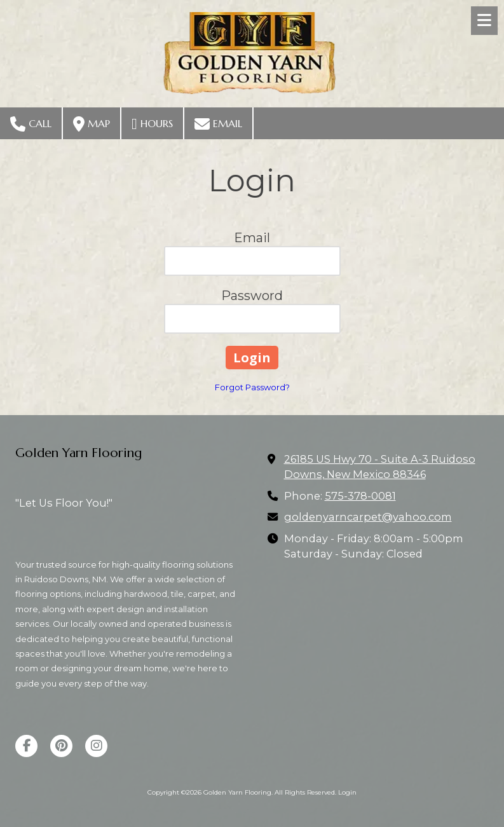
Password (252, 296)
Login (347, 792)
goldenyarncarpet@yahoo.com (368, 517)
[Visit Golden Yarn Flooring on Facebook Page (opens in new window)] (26, 746)
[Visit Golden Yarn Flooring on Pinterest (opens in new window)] (61, 746)
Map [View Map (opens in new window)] (92, 124)
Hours (152, 124)
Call (31, 124)
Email (218, 124)
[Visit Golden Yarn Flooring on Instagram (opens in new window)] (96, 746)
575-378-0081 (360, 496)
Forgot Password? (252, 387)
